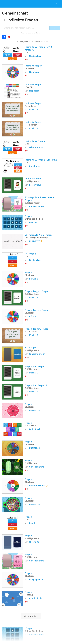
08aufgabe (34, 72)
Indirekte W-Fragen (35, 141)
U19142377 (34, 241)
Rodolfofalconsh (37, 486)
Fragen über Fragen (35, 366)
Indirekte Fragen (23, 20)
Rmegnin (33, 279)
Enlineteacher (36, 429)
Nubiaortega (35, 56)
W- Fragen (30, 254)
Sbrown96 (34, 542)
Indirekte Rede (33, 178)
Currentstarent (36, 467)
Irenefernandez (37, 206)
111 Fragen (31, 348)
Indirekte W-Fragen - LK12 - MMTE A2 (39, 48)
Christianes (35, 166)
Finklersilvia (35, 260)
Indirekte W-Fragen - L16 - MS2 (41, 160)
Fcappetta (34, 91)
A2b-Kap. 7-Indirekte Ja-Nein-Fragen (40, 199)
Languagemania (37, 579)
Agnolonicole (35, 598)
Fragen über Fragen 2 (36, 385)
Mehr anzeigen (31, 616)
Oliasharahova (36, 147)
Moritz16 (33, 110)
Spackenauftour (37, 354)
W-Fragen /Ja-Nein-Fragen (38, 235)
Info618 (33, 316)
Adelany (33, 222)
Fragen (29, 216)
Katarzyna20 (35, 185)
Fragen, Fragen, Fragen (37, 291)
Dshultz (33, 523)
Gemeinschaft (15, 13)
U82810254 (34, 410)
